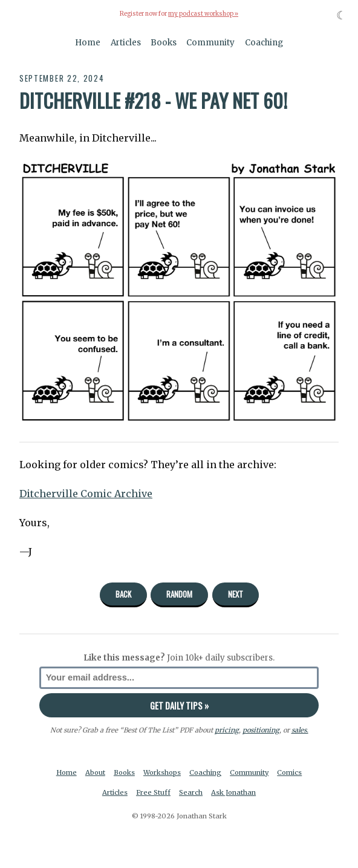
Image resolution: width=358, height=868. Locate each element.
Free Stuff (153, 792)
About (95, 772)
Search (191, 792)
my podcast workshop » (203, 14)
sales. (300, 730)
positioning (261, 730)
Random (179, 594)
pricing (227, 730)
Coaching (264, 43)
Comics (289, 772)
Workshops (162, 772)
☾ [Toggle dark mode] (341, 15)
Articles (126, 43)
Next (236, 594)
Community (210, 43)
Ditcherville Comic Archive (86, 494)
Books (164, 43)
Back (123, 594)
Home (88, 43)
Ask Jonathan (233, 792)
